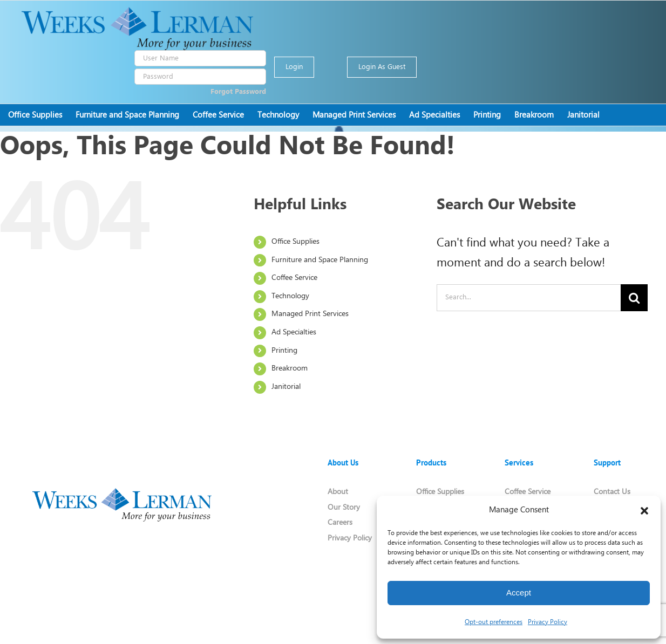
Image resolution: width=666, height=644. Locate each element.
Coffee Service (294, 278)
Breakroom (290, 369)
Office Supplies (295, 242)
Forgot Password (238, 92)
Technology (290, 296)
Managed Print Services (310, 314)
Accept (519, 592)
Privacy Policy (548, 622)
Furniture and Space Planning (320, 260)
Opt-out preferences (494, 622)
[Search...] (529, 298)
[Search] (634, 298)
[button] (644, 511)
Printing (284, 351)
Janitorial (286, 387)
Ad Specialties (294, 333)
